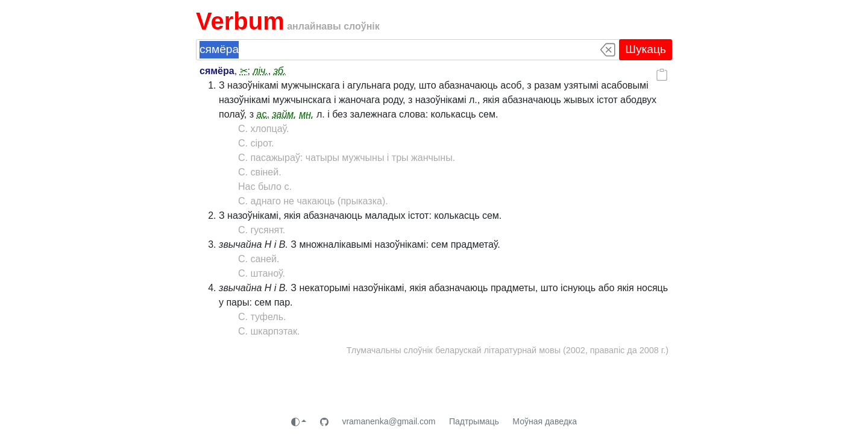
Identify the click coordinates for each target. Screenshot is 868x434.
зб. (280, 71)
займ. (284, 114)
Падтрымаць (474, 421)
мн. (306, 114)
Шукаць (646, 49)
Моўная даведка (545, 421)
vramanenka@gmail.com (388, 421)
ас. (263, 114)
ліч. (260, 71)
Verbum (240, 21)
